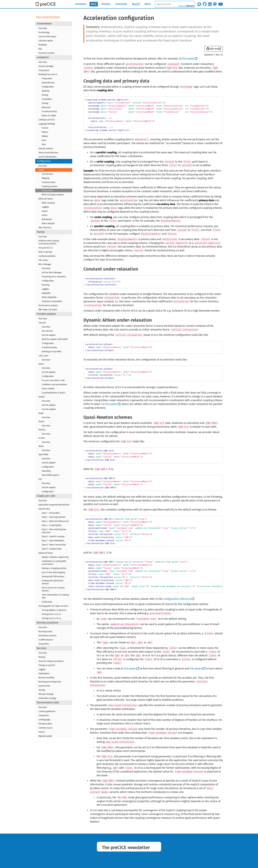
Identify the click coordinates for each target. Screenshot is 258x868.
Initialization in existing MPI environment (54, 563)
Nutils (41, 446)
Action (45, 215)
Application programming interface (54, 505)
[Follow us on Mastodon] (215, 4)
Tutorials (106, 4)
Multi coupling (48, 203)
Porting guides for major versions (53, 606)
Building (45, 91)
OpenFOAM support (50, 475)
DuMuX (42, 397)
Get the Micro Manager (52, 273)
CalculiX (42, 323)
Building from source (48, 74)
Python (45, 132)
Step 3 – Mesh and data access (55, 521)
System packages (46, 66)
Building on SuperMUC (52, 352)
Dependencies (48, 83)
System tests (44, 686)
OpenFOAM (43, 455)
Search (42, 732)
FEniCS (41, 422)
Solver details (48, 389)
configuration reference (177, 599)
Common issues (46, 728)
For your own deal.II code (53, 380)
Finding (45, 103)
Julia (44, 140)
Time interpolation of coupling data (55, 596)
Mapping (45, 178)
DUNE (41, 413)
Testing (45, 95)
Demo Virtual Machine (48, 153)
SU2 (40, 479)
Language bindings (47, 124)
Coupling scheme (50, 186)
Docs (94, 4)
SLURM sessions (46, 640)
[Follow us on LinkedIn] (210, 4)
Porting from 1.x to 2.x (51, 614)
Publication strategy (47, 698)
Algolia (190, 6)
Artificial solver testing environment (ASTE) (49, 242)
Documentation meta (48, 703)
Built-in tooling (45, 252)
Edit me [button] (212, 49)
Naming (42, 657)
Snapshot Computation (52, 301)
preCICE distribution (47, 157)
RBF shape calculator (48, 310)
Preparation (47, 79)
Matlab (45, 136)
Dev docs (42, 648)
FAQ (40, 49)
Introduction (47, 174)
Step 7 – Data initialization (53, 541)
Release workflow (46, 678)
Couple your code (46, 496)
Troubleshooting (49, 111)
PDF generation (45, 724)
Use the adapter (49, 409)
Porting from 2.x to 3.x (52, 618)
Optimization (44, 674)
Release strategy (46, 694)
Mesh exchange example (53, 195)
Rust (44, 144)
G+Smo (42, 438)
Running (45, 285)
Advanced (46, 107)
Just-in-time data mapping (53, 572)
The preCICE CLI (46, 248)
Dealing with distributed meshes (52, 582)
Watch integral (48, 223)
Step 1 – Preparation (51, 513)
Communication (49, 182)
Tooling (41, 232)
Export (45, 211)
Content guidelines (47, 711)
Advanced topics (46, 199)
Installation (43, 57)
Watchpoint (47, 219)
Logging (45, 207)
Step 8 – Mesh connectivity (54, 545)
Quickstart (81, 4)
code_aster (44, 356)
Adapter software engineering (55, 557)
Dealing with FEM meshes (53, 577)
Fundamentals (44, 24)
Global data (47, 602)
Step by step (44, 509)
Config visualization (47, 256)
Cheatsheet (44, 716)
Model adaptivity (49, 297)
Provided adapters (46, 314)
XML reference (45, 228)
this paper (188, 59)
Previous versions (47, 53)
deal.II (41, 364)
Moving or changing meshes (54, 568)
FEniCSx (42, 430)
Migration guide (45, 736)
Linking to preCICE (47, 120)
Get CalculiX (47, 331)
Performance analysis (48, 305)
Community (121, 4)
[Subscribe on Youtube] (221, 4)
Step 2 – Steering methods (54, 517)
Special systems (46, 149)
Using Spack (44, 70)
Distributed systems (47, 636)
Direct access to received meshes (53, 589)
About (148, 4)
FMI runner (43, 260)
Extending (46, 471)
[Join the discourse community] (199, 4)
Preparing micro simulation (54, 277)
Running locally (45, 632)
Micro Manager (45, 264)
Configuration (48, 87)
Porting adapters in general (54, 610)
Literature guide (46, 41)
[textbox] (175, 4)
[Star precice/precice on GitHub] (205, 4)
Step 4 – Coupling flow (52, 525)
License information (47, 37)
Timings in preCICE (47, 665)
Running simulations (48, 623)
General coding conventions (51, 661)
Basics (41, 170)
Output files (44, 644)
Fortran (45, 128)
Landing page (44, 720)
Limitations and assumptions (54, 385)
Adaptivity (46, 293)
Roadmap (43, 45)
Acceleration (47, 191)
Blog (134, 4)
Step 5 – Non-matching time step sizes (54, 531)
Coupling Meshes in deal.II (54, 393)
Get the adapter (49, 335)
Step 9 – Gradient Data (52, 549)
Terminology (44, 32)
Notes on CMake (49, 116)
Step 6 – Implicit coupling (53, 537)
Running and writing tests (50, 682)
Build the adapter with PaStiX (55, 339)
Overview (43, 28)
